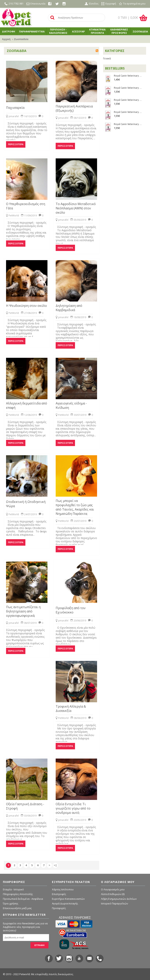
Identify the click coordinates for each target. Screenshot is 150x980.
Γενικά (107, 58)
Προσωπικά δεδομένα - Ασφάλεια (23, 899)
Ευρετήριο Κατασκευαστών (68, 899)
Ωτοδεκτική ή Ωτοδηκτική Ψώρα (26, 504)
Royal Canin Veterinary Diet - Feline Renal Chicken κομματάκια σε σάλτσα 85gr (128, 124)
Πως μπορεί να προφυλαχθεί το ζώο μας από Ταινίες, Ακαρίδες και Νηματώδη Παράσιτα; (75, 507)
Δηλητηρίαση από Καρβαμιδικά (69, 308)
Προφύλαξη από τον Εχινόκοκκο (71, 610)
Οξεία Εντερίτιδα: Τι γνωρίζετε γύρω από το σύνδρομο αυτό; (73, 808)
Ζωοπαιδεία (21, 39)
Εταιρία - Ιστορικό (13, 889)
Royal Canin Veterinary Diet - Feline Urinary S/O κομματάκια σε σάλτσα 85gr (128, 76)
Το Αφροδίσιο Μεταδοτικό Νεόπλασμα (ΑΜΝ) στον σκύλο (76, 208)
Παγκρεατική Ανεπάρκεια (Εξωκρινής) (74, 108)
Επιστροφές (59, 894)
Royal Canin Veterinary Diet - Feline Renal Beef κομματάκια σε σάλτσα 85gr (128, 112)
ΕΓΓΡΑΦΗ (39, 945)
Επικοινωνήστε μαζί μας (17, 908)
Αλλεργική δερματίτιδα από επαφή (27, 405)
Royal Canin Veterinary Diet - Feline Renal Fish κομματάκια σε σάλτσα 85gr (128, 100)
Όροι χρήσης (11, 903)
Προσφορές (59, 908)
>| (55, 865)
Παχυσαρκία (15, 108)
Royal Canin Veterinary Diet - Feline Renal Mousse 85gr (128, 88)
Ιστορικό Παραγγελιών (114, 903)
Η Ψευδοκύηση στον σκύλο (26, 306)
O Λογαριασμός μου (113, 889)
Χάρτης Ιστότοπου (63, 889)
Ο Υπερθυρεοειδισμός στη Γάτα (26, 206)
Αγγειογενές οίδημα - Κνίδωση (71, 405)
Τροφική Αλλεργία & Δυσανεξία (71, 709)
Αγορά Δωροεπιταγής (65, 903)
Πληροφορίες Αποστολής (18, 894)
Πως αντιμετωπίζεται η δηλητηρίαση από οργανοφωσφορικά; (23, 611)
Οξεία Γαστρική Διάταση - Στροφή (25, 806)
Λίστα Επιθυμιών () (113, 894)
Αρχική (6, 39)
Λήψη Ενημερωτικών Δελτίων (119, 899)
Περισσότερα (16, 144)
